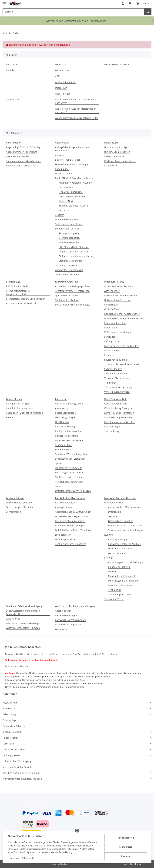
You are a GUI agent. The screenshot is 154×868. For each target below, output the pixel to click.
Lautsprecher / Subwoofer (73, 196)
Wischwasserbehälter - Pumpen (23, 628)
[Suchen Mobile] (73, 12)
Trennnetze (110, 383)
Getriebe (113, 516)
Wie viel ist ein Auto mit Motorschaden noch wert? (76, 110)
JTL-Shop (137, 864)
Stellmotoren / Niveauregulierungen (78, 256)
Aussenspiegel (63, 408)
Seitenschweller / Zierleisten (70, 459)
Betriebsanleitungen (66, 615)
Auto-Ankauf (13, 64)
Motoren (109, 558)
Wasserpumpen (117, 553)
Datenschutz (28, 858)
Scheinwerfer (111, 166)
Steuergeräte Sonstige (71, 261)
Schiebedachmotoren (66, 219)
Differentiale (115, 512)
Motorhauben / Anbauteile (69, 440)
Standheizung (112, 431)
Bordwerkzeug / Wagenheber (71, 620)
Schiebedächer (63, 450)
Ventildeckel (115, 590)
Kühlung (109, 535)
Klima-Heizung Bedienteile (118, 417)
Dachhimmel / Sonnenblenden (121, 295)
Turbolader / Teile (114, 599)
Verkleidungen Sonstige (117, 392)
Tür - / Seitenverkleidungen (119, 387)
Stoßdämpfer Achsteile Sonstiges (73, 305)
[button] (123, 3)
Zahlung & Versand (65, 82)
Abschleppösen (63, 611)
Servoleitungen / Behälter (20, 507)
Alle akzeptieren (125, 838)
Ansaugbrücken (63, 507)
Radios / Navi (66, 201)
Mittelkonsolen (112, 351)
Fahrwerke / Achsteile (14, 726)
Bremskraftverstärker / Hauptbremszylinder (18, 293)
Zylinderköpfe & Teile (119, 594)
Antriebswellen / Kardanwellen (125, 507)
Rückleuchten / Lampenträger (120, 161)
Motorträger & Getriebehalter (124, 581)
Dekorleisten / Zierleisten (118, 300)
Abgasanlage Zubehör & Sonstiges (24, 147)
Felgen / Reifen (10, 738)
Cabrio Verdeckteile (65, 413)
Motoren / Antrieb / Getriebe (18, 767)
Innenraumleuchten (115, 323)
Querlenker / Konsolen (67, 295)
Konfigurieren (125, 847)
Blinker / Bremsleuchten (117, 152)
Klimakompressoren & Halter (120, 422)
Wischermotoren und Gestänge (23, 623)
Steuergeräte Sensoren (67, 229)
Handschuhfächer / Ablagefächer (122, 314)
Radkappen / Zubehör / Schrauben (24, 413)
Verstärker (64, 210)
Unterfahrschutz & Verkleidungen (73, 491)
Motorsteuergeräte (69, 242)
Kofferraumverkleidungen (118, 332)
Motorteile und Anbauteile (122, 576)
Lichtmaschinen (64, 173)
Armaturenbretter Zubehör (119, 286)
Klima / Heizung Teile (14, 749)
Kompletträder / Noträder (20, 408)
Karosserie (8, 744)
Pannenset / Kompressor (68, 625)
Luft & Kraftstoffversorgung (17, 761)
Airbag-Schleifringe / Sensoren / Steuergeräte (72, 149)
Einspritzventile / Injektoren (70, 521)
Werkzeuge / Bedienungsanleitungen (22, 779)
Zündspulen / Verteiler (67, 275)
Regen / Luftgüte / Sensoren (74, 252)
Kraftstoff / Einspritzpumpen (70, 526)
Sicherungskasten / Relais (69, 224)
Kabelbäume (62, 169)
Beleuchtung (9, 714)
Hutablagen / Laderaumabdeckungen (124, 318)
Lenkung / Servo (11, 755)
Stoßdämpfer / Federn (67, 300)
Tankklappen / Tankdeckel (69, 482)
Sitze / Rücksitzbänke (115, 374)
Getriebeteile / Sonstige (121, 521)
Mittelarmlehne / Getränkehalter (122, 346)
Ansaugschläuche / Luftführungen (73, 512)
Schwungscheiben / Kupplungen (125, 530)
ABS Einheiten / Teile (17, 286)
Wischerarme (13, 619)
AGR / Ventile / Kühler (18, 156)
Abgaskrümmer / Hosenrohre (22, 152)
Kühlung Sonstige (117, 539)
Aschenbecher (112, 291)
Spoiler (59, 463)
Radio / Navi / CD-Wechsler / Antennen (76, 178)
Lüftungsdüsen (112, 341)
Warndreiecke (62, 629)
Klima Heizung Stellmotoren (119, 413)
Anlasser (60, 155)
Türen (58, 486)
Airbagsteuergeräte (69, 233)
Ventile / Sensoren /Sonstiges (71, 544)
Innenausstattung (12, 732)
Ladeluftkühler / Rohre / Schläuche (74, 530)
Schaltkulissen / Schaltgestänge (125, 526)
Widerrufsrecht (63, 94)
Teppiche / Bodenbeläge (117, 378)
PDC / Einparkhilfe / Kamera (74, 247)
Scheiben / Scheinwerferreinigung (21, 773)
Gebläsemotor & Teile (116, 404)
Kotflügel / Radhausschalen (70, 431)
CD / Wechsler (66, 187)
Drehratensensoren (69, 238)
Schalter (59, 215)
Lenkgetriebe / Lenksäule (19, 503)
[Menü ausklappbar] (4, 2)
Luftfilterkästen (63, 535)
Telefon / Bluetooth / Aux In (73, 206)
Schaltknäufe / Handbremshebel (122, 364)
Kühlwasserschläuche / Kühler (124, 544)
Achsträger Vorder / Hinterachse (72, 291)
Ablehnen (125, 856)
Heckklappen (62, 422)
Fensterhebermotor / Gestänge (71, 164)
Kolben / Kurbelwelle (119, 567)
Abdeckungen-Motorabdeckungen (126, 562)
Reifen (9, 417)
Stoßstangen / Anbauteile (69, 468)
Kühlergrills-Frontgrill (67, 436)
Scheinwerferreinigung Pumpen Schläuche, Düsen (23, 612)
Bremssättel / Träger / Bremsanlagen (26, 299)
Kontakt (10, 70)
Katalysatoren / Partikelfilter (21, 166)
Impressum (13, 858)
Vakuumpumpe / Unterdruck (21, 303)
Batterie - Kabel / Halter (68, 160)
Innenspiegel (111, 328)
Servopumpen (13, 512)
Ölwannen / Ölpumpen (120, 585)
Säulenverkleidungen (116, 360)
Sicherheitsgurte (113, 369)
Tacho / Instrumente (66, 265)
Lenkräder (110, 337)
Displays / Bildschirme (71, 192)
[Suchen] (148, 12)
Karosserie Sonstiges (66, 427)
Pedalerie (109, 355)
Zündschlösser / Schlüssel (69, 270)
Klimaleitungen (112, 427)
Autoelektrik (9, 708)
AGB (57, 76)
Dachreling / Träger (65, 417)
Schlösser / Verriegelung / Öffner (72, 454)
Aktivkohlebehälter (65, 503)
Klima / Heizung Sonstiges (118, 408)
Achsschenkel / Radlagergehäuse (73, 286)
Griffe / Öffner (112, 309)
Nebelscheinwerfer (114, 156)
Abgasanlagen (10, 703)
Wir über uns (62, 70)
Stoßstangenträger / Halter (69, 477)
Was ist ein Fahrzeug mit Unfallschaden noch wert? (76, 101)
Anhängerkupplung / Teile (69, 404)
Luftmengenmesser (65, 539)
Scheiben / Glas (63, 445)
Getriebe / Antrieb (114, 503)
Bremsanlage (10, 720)
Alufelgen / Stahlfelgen (18, 404)
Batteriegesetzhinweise (117, 64)
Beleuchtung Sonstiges (116, 147)
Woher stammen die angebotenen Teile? (77, 118)
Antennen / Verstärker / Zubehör (76, 183)
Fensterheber (111, 305)
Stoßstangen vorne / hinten (70, 472)
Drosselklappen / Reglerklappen (72, 516)
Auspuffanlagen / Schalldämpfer (23, 161)
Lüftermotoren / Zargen (121, 548)
